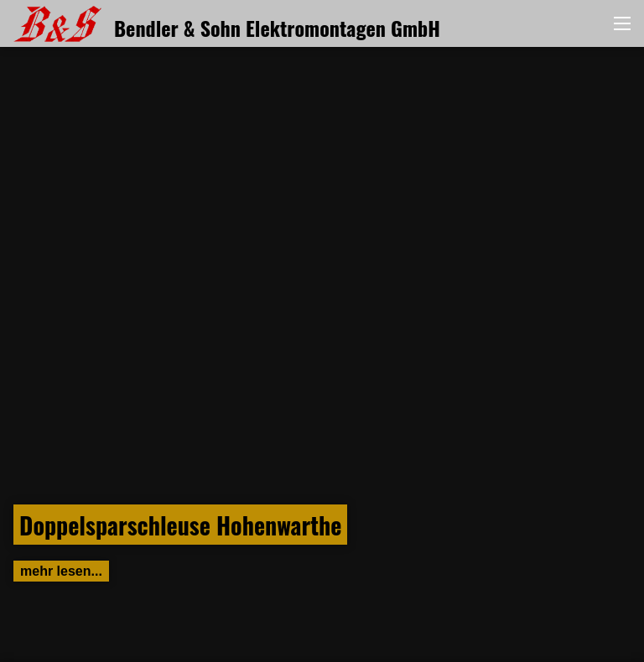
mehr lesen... (61, 571)
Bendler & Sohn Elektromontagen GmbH (227, 28)
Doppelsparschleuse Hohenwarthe (180, 525)
